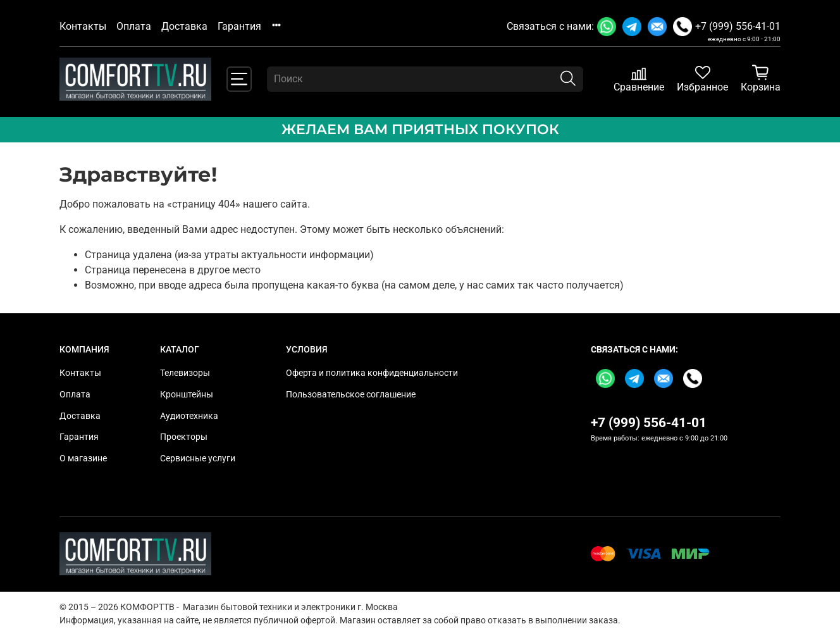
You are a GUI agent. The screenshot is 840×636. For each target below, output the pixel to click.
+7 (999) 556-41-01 (738, 26)
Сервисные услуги (198, 458)
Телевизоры (185, 373)
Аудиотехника (189, 416)
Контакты (83, 26)
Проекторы (184, 437)
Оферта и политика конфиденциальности (372, 373)
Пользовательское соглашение (351, 395)
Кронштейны (187, 395)
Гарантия (239, 26)
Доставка (184, 26)
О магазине (83, 458)
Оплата (134, 26)
